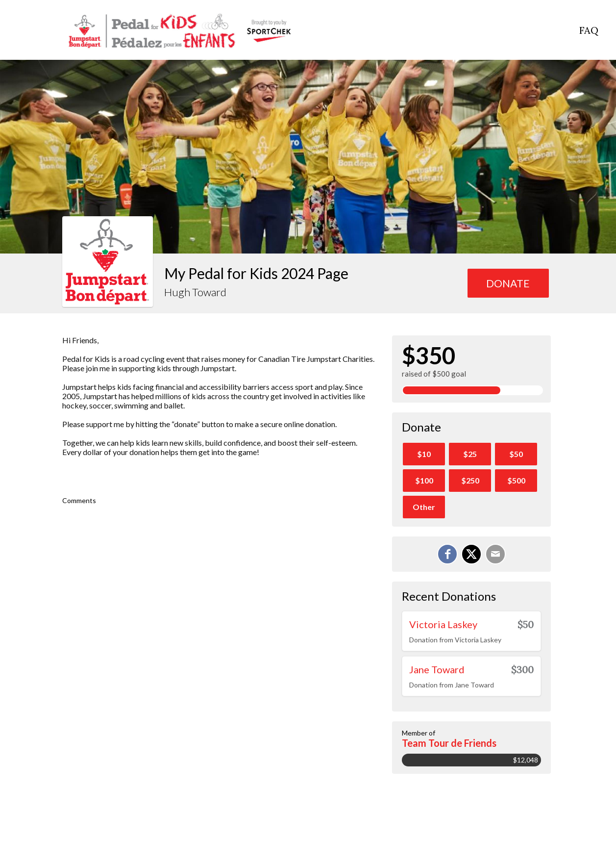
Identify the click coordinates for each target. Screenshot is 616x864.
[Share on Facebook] (447, 554)
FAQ (589, 30)
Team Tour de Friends (449, 743)
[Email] (495, 554)
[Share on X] (471, 554)
